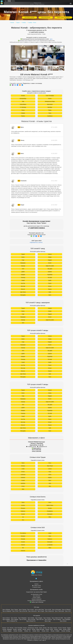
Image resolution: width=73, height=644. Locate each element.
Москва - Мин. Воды (48, 628)
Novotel (23, 514)
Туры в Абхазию (6, 610)
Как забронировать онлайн (36, 594)
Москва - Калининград (29, 628)
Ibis (23, 548)
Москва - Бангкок (27, 629)
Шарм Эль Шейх (50, 266)
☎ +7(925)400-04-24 (42, 447)
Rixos (50, 463)
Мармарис (23, 263)
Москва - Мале (36, 631)
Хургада (23, 266)
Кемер (50, 257)
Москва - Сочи (6, 628)
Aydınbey (23, 483)
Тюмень (23, 116)
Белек (23, 257)
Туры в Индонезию (49, 611)
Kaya (50, 472)
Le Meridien (50, 545)
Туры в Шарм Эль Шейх (57, 618)
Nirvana (23, 466)
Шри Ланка (23, 292)
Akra (50, 486)
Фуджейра (50, 275)
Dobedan (23, 477)
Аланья (50, 254)
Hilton (50, 517)
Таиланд (23, 277)
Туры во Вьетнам (23, 611)
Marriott (23, 545)
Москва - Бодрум (67, 628)
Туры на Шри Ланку (39, 610)
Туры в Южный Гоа (31, 621)
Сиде (23, 260)
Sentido (50, 508)
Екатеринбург (23, 99)
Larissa (50, 469)
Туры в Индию (41, 611)
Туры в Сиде (48, 621)
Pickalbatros (50, 511)
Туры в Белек (14, 618)
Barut (50, 480)
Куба (50, 292)
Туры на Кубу (48, 610)
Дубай (23, 272)
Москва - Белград (66, 631)
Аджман (50, 272)
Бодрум (50, 260)
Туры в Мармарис (22, 618)
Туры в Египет (31, 610)
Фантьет (23, 289)
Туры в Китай (15, 611)
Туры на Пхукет (23, 619)
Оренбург (50, 107)
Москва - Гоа (27, 631)
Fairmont (23, 551)
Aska (50, 483)
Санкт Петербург (50, 96)
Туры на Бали (63, 621)
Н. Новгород (23, 107)
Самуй (23, 280)
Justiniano (23, 475)
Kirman (23, 472)
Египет (50, 263)
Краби (50, 280)
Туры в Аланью (6, 618)
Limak (23, 469)
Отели (9, 1)
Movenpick (50, 514)
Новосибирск (23, 104)
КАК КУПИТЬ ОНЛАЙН (29, 17)
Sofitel (50, 533)
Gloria (50, 475)
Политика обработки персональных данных (36, 601)
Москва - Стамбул (55, 631)
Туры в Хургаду (47, 618)
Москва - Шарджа (7, 631)
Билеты (13, 1)
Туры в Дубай (67, 618)
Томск (50, 113)
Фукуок (50, 289)
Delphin (50, 477)
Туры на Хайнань (57, 619)
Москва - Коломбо (18, 631)
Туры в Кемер (31, 618)
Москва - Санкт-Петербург (16, 628)
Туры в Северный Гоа (12, 621)
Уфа (23, 101)
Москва (23, 96)
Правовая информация (36, 599)
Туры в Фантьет (48, 619)
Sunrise (23, 505)
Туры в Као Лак (40, 619)
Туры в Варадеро (66, 619)
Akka (23, 489)
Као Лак (23, 283)
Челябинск (50, 116)
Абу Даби (50, 269)
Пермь (50, 110)
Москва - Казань (39, 628)
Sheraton (23, 508)
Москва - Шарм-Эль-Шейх (38, 629)
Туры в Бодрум (39, 618)
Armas (23, 486)
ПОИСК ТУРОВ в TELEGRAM (63, 17)
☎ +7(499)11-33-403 (31, 447)
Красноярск (50, 104)
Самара (23, 113)
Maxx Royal (50, 466)
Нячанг (50, 286)
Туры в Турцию (14, 610)
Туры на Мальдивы (56, 610)
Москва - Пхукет (49, 629)
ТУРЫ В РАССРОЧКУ (46, 17)
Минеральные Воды (50, 101)
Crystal (23, 480)
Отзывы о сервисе (36, 598)
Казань (50, 99)
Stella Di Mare (50, 505)
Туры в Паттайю (31, 619)
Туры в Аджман (15, 619)
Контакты (37, 584)
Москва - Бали (45, 631)
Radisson (23, 511)
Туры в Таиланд (23, 610)
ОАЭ (23, 269)
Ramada (23, 539)
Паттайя (50, 277)
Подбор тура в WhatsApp (37, 602)
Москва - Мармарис (7, 629)
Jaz (23, 517)
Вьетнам (23, 286)
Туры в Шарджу (6, 619)
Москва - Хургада (17, 629)
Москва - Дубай (67, 629)
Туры (6, 1)
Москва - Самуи (58, 629)
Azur (23, 520)
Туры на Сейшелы (66, 610)
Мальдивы (23, 295)
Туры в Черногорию (59, 611)
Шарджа (23, 275)
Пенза (23, 110)
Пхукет (50, 283)
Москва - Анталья (58, 628)
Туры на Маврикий (7, 611)
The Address (23, 533)
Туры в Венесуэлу (32, 611)
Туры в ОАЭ (68, 611)
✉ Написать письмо (37, 587)
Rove (50, 536)
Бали (50, 295)
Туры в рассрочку (36, 596)
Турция (23, 254)
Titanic (23, 463)
